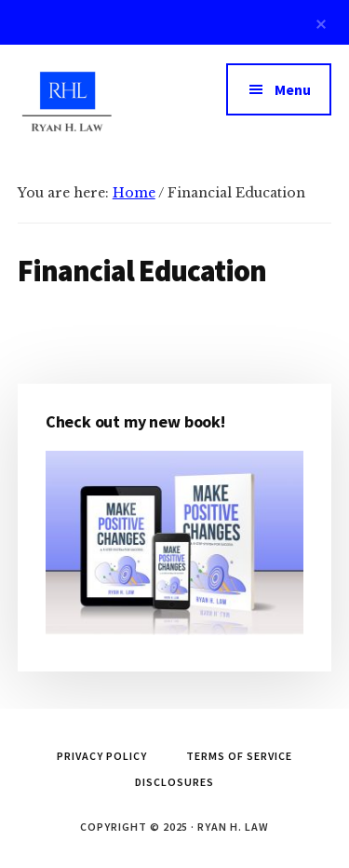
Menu (293, 89)
